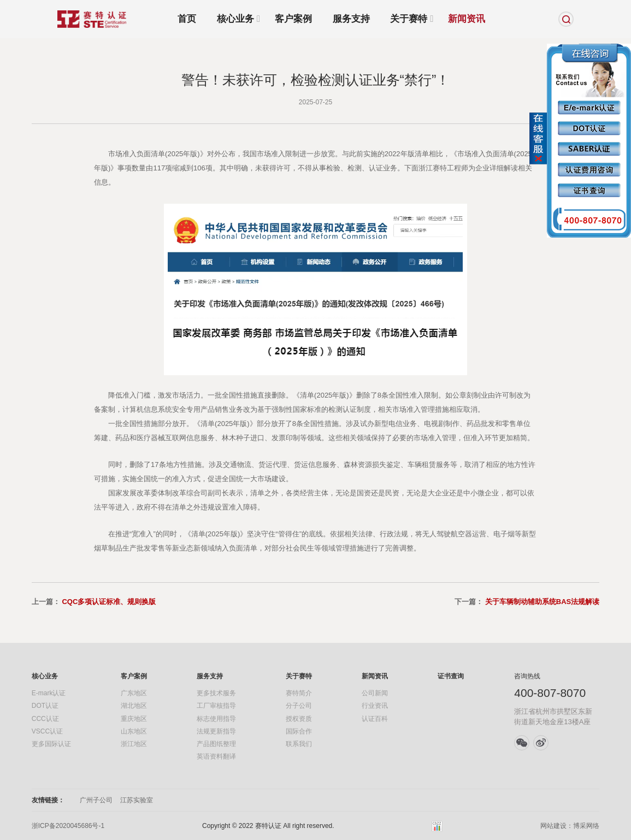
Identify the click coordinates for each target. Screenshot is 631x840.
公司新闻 (375, 693)
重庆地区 (134, 719)
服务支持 (351, 19)
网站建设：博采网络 (570, 826)
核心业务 (235, 19)
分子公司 (299, 706)
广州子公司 (96, 800)
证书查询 (451, 676)
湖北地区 (134, 706)
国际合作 (299, 731)
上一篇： (94, 602)
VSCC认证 (47, 731)
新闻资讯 (467, 19)
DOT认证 (45, 706)
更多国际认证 (51, 744)
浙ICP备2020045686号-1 (68, 826)
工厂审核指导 (216, 706)
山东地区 (134, 731)
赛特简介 (299, 693)
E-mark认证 (49, 693)
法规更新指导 (216, 731)
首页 (187, 19)
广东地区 (134, 693)
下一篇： (527, 602)
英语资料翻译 (216, 756)
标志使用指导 (216, 719)
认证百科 (375, 719)
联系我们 (299, 744)
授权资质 (299, 719)
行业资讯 (375, 706)
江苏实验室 (137, 800)
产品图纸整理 (216, 744)
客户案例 (293, 19)
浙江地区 (134, 744)
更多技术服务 (216, 693)
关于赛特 (409, 19)
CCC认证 (45, 719)
